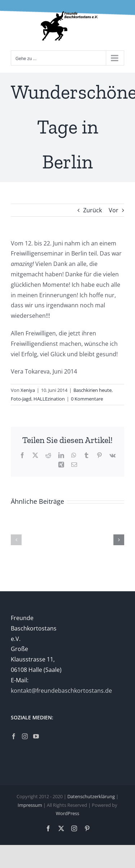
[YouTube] (36, 736)
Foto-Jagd (21, 399)
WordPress (67, 813)
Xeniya (28, 390)
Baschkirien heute (93, 390)
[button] (16, 540)
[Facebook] (14, 736)
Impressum (30, 805)
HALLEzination (49, 399)
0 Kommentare (87, 399)
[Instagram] (25, 736)
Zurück (93, 210)
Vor (114, 210)
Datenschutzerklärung (91, 796)
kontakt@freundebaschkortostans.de (61, 691)
